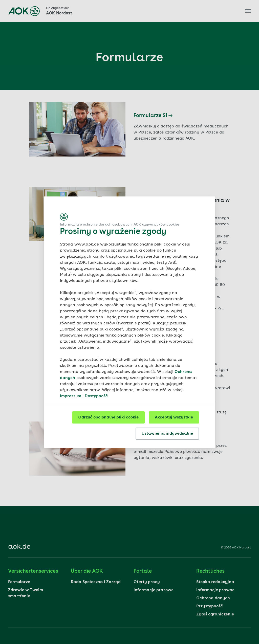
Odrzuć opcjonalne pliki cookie (108, 417)
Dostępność (96, 396)
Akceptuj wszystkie (174, 417)
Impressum (71, 396)
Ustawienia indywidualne (167, 434)
